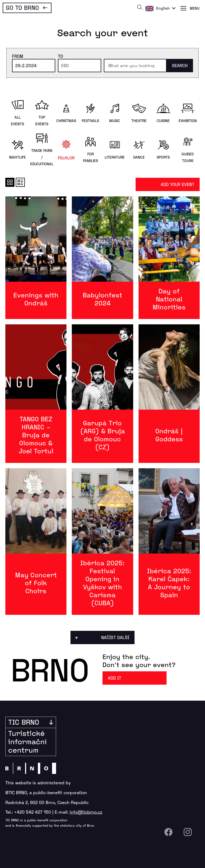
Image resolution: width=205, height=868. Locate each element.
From (17, 56)
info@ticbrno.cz (86, 812)
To (60, 56)
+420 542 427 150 (33, 812)
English (163, 8)
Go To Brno (22, 7)
